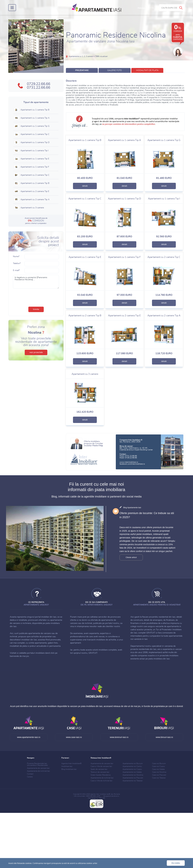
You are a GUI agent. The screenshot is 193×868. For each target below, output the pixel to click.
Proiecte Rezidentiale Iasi (37, 764)
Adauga (146, 8)
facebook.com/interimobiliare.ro (132, 464)
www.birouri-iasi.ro (164, 737)
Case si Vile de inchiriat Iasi (101, 781)
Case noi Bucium (159, 763)
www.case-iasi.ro (74, 737)
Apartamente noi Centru (132, 766)
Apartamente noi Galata (132, 772)
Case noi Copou (159, 766)
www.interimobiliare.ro (129, 462)
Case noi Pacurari (159, 775)
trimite (36, 309)
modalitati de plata (147, 70)
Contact (30, 774)
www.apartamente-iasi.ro (29, 737)
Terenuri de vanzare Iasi (100, 772)
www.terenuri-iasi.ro (119, 737)
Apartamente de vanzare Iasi (38, 768)
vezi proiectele (36, 352)
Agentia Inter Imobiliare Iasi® (100, 794)
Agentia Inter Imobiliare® (71, 763)
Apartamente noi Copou (132, 769)
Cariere (30, 777)
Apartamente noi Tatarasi (133, 781)
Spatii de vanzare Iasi (99, 769)
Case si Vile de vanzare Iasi (101, 766)
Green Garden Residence (101, 775)
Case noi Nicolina (159, 772)
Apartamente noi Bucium (133, 763)
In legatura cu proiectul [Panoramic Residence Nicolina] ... (36, 282)
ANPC (99, 796)
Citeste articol (131, 557)
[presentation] (36, 297)
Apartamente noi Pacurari (133, 778)
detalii (85, 186)
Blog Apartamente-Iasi (132, 508)
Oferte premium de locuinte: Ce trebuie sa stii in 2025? (147, 515)
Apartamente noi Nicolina (133, 775)
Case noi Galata (158, 769)
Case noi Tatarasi (159, 778)
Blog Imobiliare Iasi (69, 769)
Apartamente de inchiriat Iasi (38, 771)
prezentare (82, 70)
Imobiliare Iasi (67, 766)
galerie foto (115, 70)
